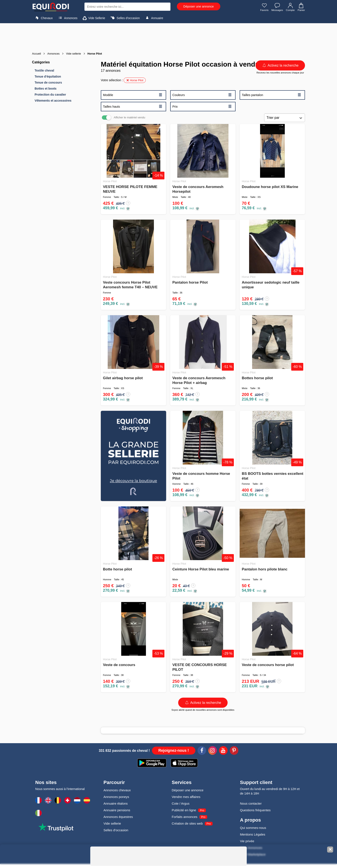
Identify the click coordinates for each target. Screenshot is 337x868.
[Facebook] (202, 751)
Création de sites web (187, 823)
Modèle (133, 95)
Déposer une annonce (199, 6)
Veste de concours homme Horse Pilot (201, 476)
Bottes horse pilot (257, 378)
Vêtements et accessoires (53, 101)
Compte (290, 7)
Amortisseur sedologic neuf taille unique (271, 285)
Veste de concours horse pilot (268, 665)
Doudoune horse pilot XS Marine (270, 187)
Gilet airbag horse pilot (123, 378)
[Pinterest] (234, 751)
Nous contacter (251, 803)
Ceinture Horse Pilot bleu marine (201, 569)
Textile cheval (44, 70)
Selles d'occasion (125, 18)
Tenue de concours (48, 83)
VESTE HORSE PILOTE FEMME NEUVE (130, 189)
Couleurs (202, 95)
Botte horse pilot (117, 569)
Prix (202, 106)
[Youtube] (223, 751)
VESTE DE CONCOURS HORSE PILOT (200, 667)
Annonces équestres (118, 817)
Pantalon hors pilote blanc (265, 569)
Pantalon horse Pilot (190, 282)
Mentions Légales (253, 834)
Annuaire (154, 18)
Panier (301, 7)
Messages (277, 7)
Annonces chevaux (117, 790)
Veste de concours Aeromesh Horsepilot (198, 189)
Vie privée (247, 841)
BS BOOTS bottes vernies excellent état (273, 476)
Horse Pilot (135, 80)
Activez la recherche (280, 65)
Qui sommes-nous (253, 828)
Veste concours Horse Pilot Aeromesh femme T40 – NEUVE (130, 285)
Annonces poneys (116, 797)
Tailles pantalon (272, 95)
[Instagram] (213, 751)
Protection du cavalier (50, 95)
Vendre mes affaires (186, 797)
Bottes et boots (46, 89)
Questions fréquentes (255, 810)
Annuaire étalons (116, 803)
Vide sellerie (112, 823)
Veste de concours (119, 665)
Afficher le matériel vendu (129, 117)
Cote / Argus (181, 803)
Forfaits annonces (185, 817)
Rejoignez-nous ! (174, 750)
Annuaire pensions (117, 810)
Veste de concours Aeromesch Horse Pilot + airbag (199, 380)
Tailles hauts (133, 106)
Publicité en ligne (184, 810)
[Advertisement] (168, 36)
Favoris (264, 7)
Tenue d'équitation (48, 76)
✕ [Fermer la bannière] (330, 850)
